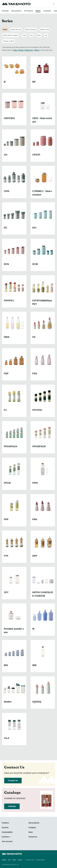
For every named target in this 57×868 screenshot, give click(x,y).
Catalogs (12, 806)
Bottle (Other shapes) (11, 35)
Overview (5, 11)
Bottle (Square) (31, 29)
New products (16, 11)
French (20, 860)
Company (32, 827)
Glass (39, 35)
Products (5, 823)
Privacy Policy (40, 860)
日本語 (4, 860)
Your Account (7, 841)
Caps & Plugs (18, 50)
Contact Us (13, 780)
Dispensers (29, 50)
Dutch (14, 860)
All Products (29, 11)
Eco (31, 35)
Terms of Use (30, 860)
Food (5, 29)
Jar (46, 35)
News (31, 832)
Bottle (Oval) (45, 29)
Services (5, 827)
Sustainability (7, 832)
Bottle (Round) (16, 29)
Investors (5, 837)
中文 (9, 860)
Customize (47, 11)
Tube (24, 35)
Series (38, 11)
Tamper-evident (9, 41)
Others (37, 50)
